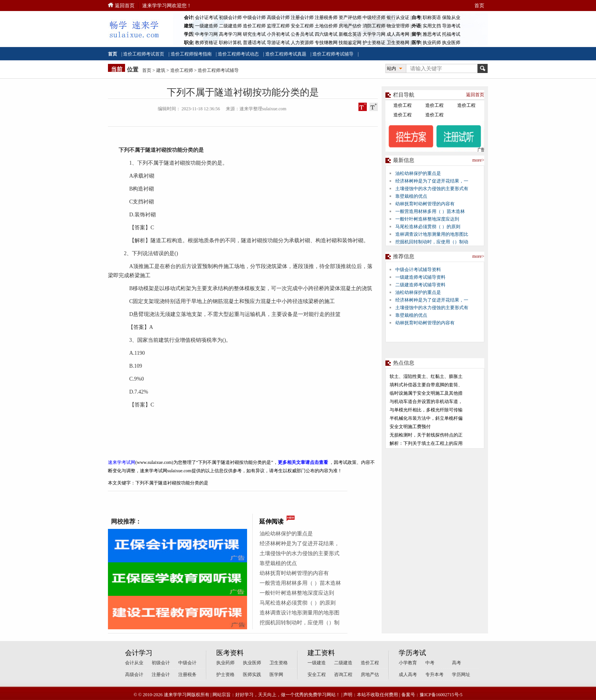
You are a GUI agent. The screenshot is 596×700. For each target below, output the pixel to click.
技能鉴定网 (350, 43)
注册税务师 (326, 17)
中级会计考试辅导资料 (418, 270)
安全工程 (317, 675)
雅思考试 (432, 34)
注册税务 (187, 675)
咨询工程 (343, 675)
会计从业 (134, 663)
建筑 (161, 70)
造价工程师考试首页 (144, 54)
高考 (457, 663)
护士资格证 (374, 43)
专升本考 (434, 675)
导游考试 (451, 26)
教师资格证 (206, 43)
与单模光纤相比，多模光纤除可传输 (426, 410)
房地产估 (370, 675)
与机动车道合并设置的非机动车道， (426, 402)
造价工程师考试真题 (286, 54)
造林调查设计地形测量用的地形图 (300, 613)
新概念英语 (350, 34)
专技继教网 (326, 43)
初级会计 (161, 663)
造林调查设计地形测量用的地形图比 (432, 234)
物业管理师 (398, 26)
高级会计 (134, 675)
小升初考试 (278, 34)
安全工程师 (302, 26)
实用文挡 (432, 26)
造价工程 (403, 105)
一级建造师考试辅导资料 (420, 277)
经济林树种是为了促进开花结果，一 (432, 181)
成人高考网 (398, 34)
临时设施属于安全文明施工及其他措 (426, 393)
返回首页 (125, 6)
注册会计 (161, 675)
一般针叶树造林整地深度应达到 (297, 593)
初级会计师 (230, 17)
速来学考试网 (122, 462)
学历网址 (461, 675)
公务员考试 (302, 34)
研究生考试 (254, 34)
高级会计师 (278, 17)
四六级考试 (326, 34)
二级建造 (343, 663)
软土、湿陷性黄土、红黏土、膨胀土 (426, 376)
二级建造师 (230, 26)
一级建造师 (206, 26)
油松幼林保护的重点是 (286, 534)
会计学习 (139, 653)
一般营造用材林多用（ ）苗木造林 (300, 583)
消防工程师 (374, 26)
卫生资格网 (398, 43)
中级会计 (187, 663)
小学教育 (408, 663)
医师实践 (252, 675)
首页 (479, 6)
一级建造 (317, 663)
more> (478, 160)
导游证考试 (278, 43)
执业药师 (432, 43)
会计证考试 (206, 17)
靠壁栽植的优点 (278, 563)
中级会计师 (254, 17)
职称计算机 (230, 43)
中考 (430, 663)
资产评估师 (350, 17)
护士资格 (225, 675)
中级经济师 (374, 17)
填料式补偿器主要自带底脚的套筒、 (426, 385)
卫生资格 (279, 663)
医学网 (276, 675)
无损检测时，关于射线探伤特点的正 (426, 435)
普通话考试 (254, 43)
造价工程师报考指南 (191, 54)
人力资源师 (302, 43)
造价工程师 (254, 26)
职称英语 (432, 17)
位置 (133, 70)
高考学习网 (230, 34)
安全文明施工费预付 (410, 427)
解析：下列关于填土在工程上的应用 (426, 443)
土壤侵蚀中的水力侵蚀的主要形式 (300, 553)
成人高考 (408, 675)
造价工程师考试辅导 (333, 54)
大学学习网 (374, 34)
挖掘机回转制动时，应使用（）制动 (432, 242)
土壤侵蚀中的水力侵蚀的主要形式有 (432, 189)
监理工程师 (278, 26)
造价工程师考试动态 (238, 54)
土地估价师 (326, 26)
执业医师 (451, 43)
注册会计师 (302, 17)
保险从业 (451, 17)
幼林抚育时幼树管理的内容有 (294, 573)
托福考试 (451, 34)
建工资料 (321, 653)
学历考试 (412, 653)
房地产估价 (350, 26)
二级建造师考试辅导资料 (420, 285)
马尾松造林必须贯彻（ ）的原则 (298, 603)
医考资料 (230, 653)
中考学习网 (206, 34)
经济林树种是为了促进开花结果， (300, 544)
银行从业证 (398, 17)
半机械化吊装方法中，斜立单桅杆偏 (426, 418)
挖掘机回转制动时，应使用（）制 (300, 623)
